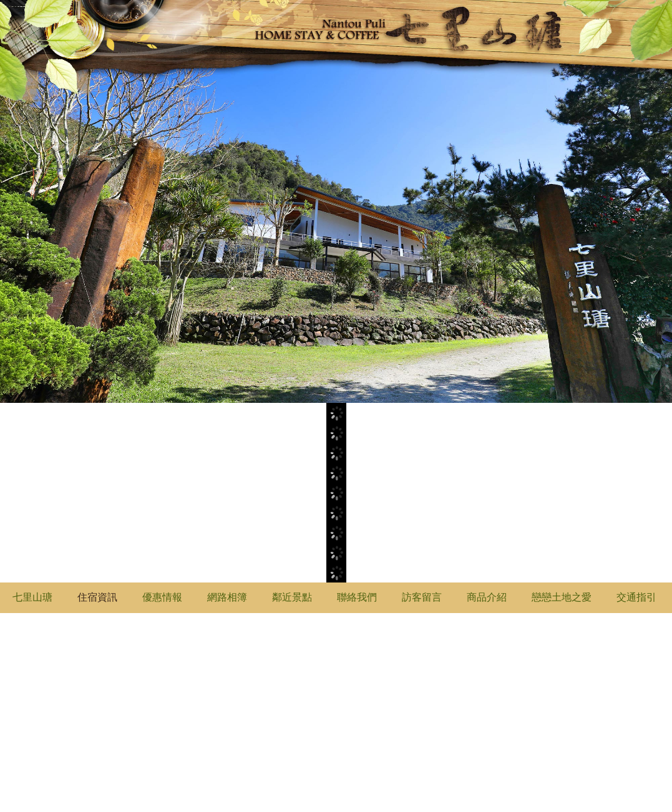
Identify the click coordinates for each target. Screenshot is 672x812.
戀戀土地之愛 (562, 597)
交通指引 (636, 597)
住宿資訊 (97, 597)
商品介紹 (487, 597)
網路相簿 (227, 597)
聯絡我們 (357, 597)
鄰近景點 (292, 597)
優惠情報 (162, 597)
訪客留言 (422, 597)
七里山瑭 (32, 597)
